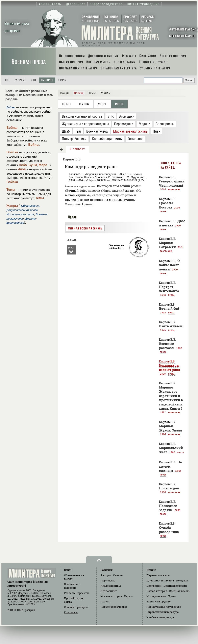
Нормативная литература (164, 607)
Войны (12, 128)
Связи (62, 80)
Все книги (72, 586)
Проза (72, 217)
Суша (33, 165)
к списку (78, 149)
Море (43, 165)
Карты (128, 596)
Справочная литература (163, 612)
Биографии (174, 190)
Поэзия (105, 601)
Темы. (40, 198)
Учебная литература (160, 617)
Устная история (111, 596)
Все (8, 80)
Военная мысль (180, 591)
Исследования (156, 596)
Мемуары (182, 580)
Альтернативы (111, 586)
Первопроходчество (114, 607)
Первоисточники (158, 575)
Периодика (108, 580)
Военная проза (29, 62)
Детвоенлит (109, 591)
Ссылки (76, 607)
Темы (11, 190)
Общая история (157, 591)
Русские (20, 80)
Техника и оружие (159, 601)
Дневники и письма (160, 580)
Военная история (175, 586)
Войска (12, 152)
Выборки (47, 80)
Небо (23, 165)
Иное (22, 169)
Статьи (118, 575)
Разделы (77, 593)
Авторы (106, 575)
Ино (33, 80)
